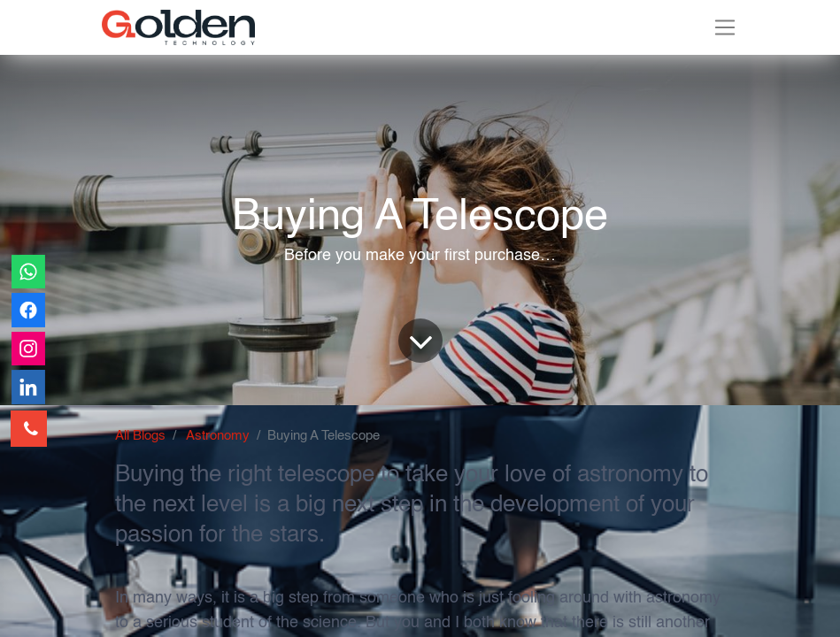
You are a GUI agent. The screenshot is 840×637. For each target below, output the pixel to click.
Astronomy (218, 436)
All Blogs (140, 436)
